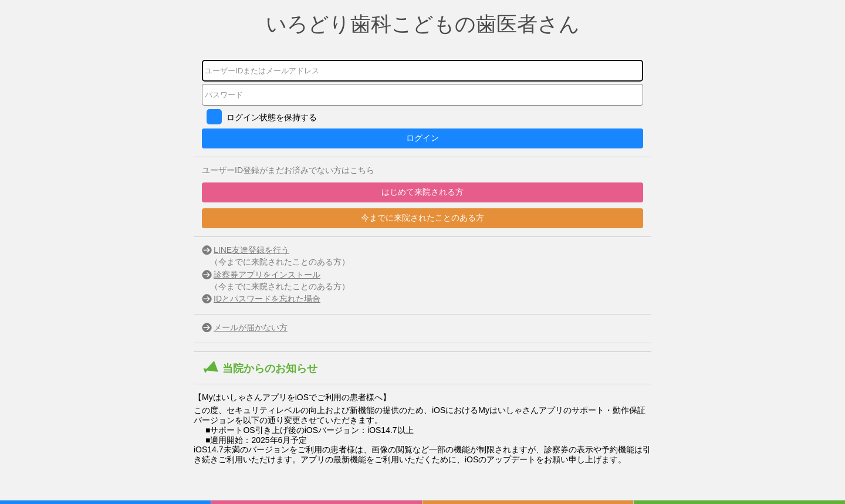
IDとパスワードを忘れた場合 (267, 299)
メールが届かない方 (251, 327)
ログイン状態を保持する (272, 117)
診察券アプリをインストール (267, 275)
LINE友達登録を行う (251, 250)
